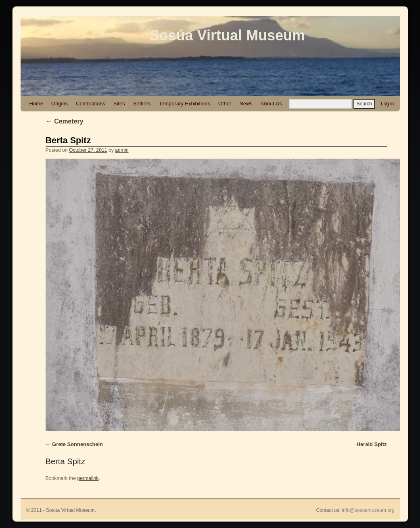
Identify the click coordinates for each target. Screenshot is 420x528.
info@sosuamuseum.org (368, 510)
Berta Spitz (68, 140)
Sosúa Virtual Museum (227, 35)
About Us (271, 104)
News (246, 104)
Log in (388, 104)
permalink (88, 478)
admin (122, 150)
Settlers (142, 104)
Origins (60, 104)
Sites (119, 104)
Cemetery (65, 121)
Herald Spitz (372, 444)
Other (225, 104)
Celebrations (91, 104)
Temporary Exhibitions (185, 104)
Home (37, 104)
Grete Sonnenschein (77, 444)
